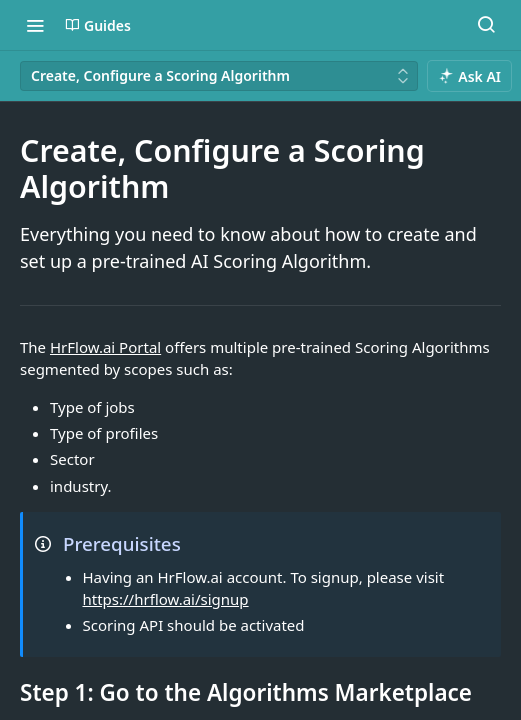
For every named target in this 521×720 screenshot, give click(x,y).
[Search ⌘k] (486, 25)
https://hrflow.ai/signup (166, 599)
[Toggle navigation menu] (35, 25)
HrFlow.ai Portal (105, 347)
